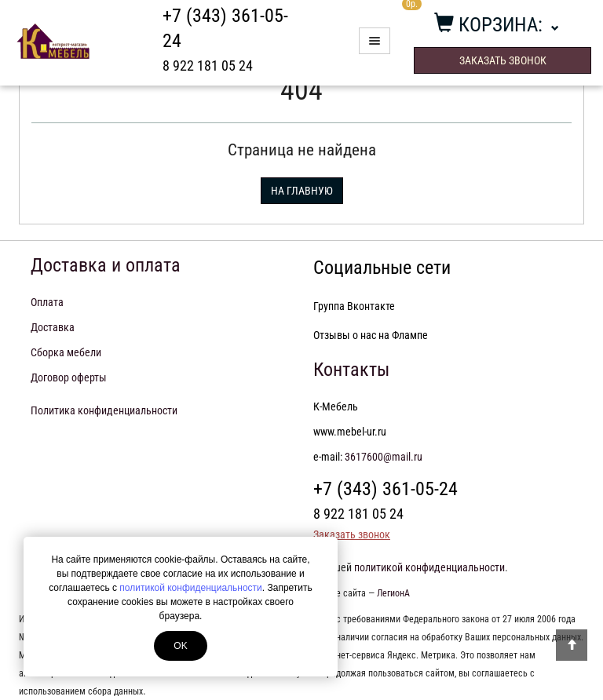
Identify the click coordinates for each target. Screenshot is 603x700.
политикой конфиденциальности (190, 588)
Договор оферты (69, 377)
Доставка (53, 327)
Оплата (47, 302)
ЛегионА (393, 593)
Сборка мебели (66, 352)
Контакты (351, 370)
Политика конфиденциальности (104, 410)
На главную (302, 191)
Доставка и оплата (106, 265)
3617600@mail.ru (384, 457)
